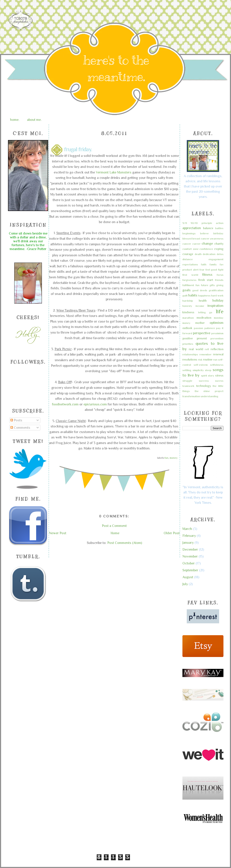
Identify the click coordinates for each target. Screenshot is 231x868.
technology (203, 386)
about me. (34, 120)
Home (115, 533)
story (211, 376)
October (189, 563)
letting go (205, 312)
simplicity (198, 370)
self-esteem (201, 365)
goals (187, 290)
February (189, 536)
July (185, 584)
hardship (188, 301)
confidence (206, 249)
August (188, 577)
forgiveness (189, 280)
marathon (188, 318)
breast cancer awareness (208, 239)
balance (208, 228)
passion (199, 328)
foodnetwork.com (65, 404)
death (198, 254)
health (203, 301)
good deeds (200, 290)
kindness (188, 312)
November (190, 556)
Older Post (172, 533)
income (200, 306)
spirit (204, 376)
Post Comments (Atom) (125, 543)
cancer (187, 244)
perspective (202, 333)
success (204, 381)
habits (193, 295)
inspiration (215, 306)
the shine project (209, 391)
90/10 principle (201, 223)
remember (206, 354)
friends (219, 280)
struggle (187, 381)
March (187, 529)
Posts (16, 420)
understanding (210, 396)
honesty (187, 306)
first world (190, 275)
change (207, 244)
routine (208, 359)
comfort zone (191, 249)
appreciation (192, 228)
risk (200, 360)
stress (219, 375)
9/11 (185, 223)
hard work (217, 295)
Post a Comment (114, 526)
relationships (190, 354)
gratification (216, 290)
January (188, 543)
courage (188, 254)
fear (202, 270)
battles (219, 228)
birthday (218, 233)
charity (219, 244)
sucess (219, 381)
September (190, 570)
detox (220, 254)
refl (207, 349)
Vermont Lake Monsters (114, 172)
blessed (187, 239)
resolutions (190, 359)
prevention (217, 338)
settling (187, 370)
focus (220, 275)
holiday (218, 301)
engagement (216, 259)
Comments (20, 428)
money (174, 458)
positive (188, 338)
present (202, 338)
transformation (191, 396)
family (213, 264)
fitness (207, 275)
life (220, 311)
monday (219, 318)
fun (166, 458)
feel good (211, 270)
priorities (188, 344)
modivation (204, 318)
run (215, 360)
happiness (204, 295)
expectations (190, 264)
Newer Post (58, 533)
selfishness (217, 365)
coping (219, 249)
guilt (185, 295)
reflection (217, 349)
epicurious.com (95, 404)
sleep (208, 370)
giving (220, 285)
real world (196, 349)
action (220, 223)
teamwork (188, 386)
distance (188, 259)
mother (200, 323)
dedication (209, 254)
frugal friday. (78, 150)
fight (221, 270)
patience (210, 328)
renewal (218, 354)
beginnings (189, 233)
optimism (217, 323)
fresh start (206, 280)
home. (15, 120)
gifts (212, 285)
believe (204, 233)
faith (204, 264)
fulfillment (188, 285)
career (196, 244)
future (205, 285)
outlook (187, 328)
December (190, 550)
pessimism (217, 333)
